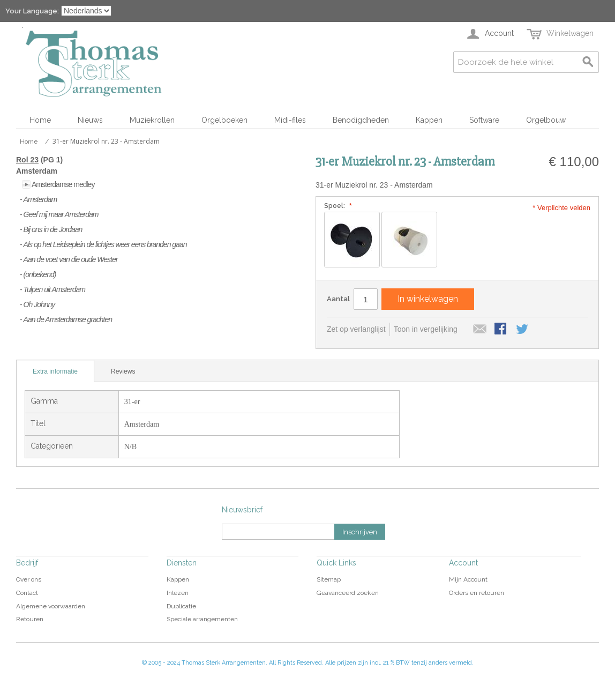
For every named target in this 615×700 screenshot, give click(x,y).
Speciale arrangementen (202, 619)
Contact (27, 593)
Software (484, 120)
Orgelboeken (224, 120)
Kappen (429, 120)
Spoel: (337, 206)
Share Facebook (501, 330)
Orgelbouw (546, 120)
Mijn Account (468, 579)
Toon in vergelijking (426, 329)
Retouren (30, 619)
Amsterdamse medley (63, 184)
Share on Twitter (523, 330)
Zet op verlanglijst (356, 329)
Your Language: (32, 11)
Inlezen (178, 593)
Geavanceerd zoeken (348, 593)
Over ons (29, 579)
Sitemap (329, 579)
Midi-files (290, 120)
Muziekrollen (152, 120)
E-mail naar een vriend (480, 330)
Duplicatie (181, 606)
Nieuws (90, 120)
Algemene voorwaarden (51, 606)
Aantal (338, 299)
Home (40, 120)
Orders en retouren (477, 593)
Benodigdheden (361, 120)
